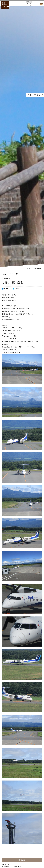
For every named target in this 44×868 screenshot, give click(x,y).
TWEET (16, 289)
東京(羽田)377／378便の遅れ (22, 865)
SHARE (5, 289)
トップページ (27, 268)
